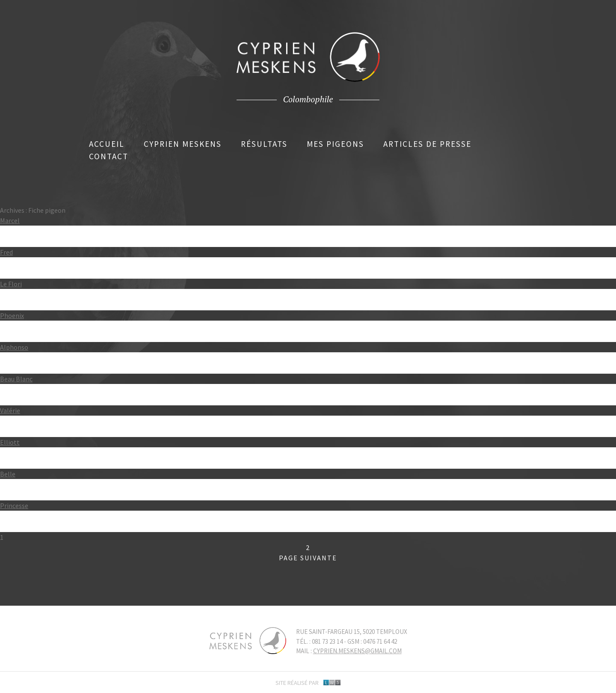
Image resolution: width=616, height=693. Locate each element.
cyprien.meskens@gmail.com (357, 651)
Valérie (10, 410)
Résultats (264, 144)
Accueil (107, 144)
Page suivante (308, 558)
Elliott (10, 442)
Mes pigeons (335, 144)
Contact (109, 156)
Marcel (10, 220)
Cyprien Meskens (183, 144)
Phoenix (12, 315)
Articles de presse (427, 144)
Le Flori (11, 284)
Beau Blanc (16, 379)
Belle (8, 474)
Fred (6, 252)
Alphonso (14, 347)
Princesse (14, 506)
